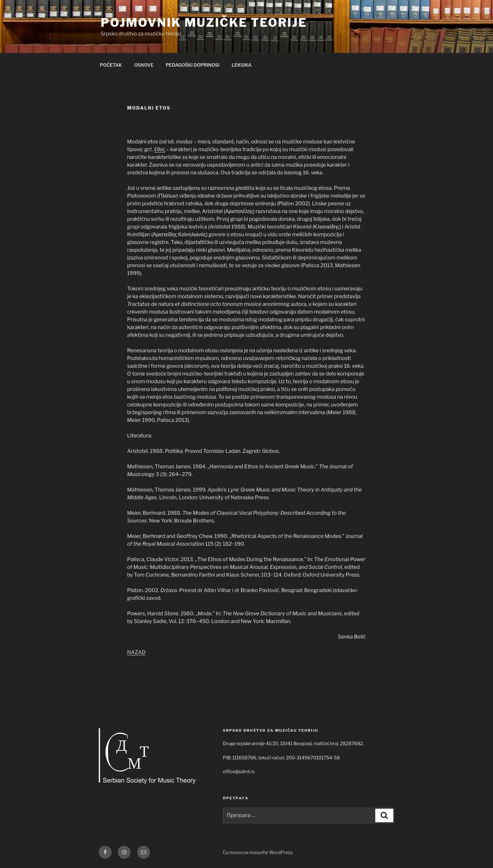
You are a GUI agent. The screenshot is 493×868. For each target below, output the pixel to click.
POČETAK (111, 65)
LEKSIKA (241, 65)
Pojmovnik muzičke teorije (204, 23)
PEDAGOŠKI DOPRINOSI (193, 65)
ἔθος (160, 149)
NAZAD (136, 652)
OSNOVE (144, 65)
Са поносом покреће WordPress (258, 852)
